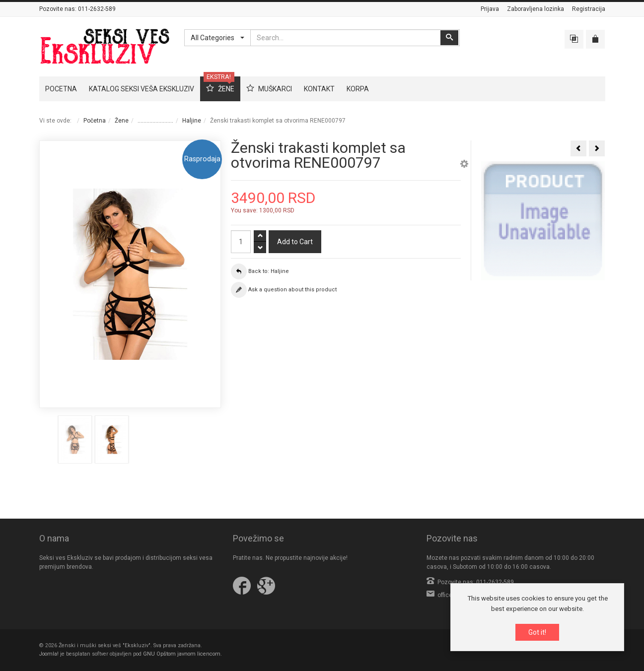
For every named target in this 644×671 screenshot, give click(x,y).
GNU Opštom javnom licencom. (182, 654)
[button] (464, 165)
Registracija (589, 9)
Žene (122, 121)
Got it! (537, 632)
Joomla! (49, 654)
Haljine (192, 121)
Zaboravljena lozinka (536, 9)
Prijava (490, 9)
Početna (95, 121)
